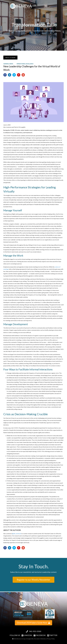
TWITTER (52, 635)
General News (8, 64)
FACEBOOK (40, 635)
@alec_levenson (17, 534)
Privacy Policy (51, 639)
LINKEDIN (27, 635)
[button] (10, 58)
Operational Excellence (25, 64)
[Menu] (46, 6)
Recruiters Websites (40, 639)
